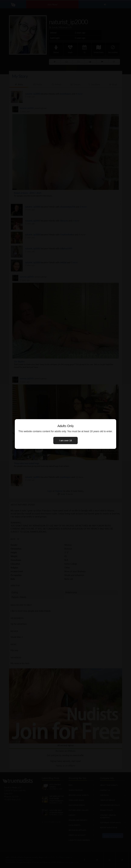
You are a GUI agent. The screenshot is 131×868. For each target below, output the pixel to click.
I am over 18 (66, 440)
